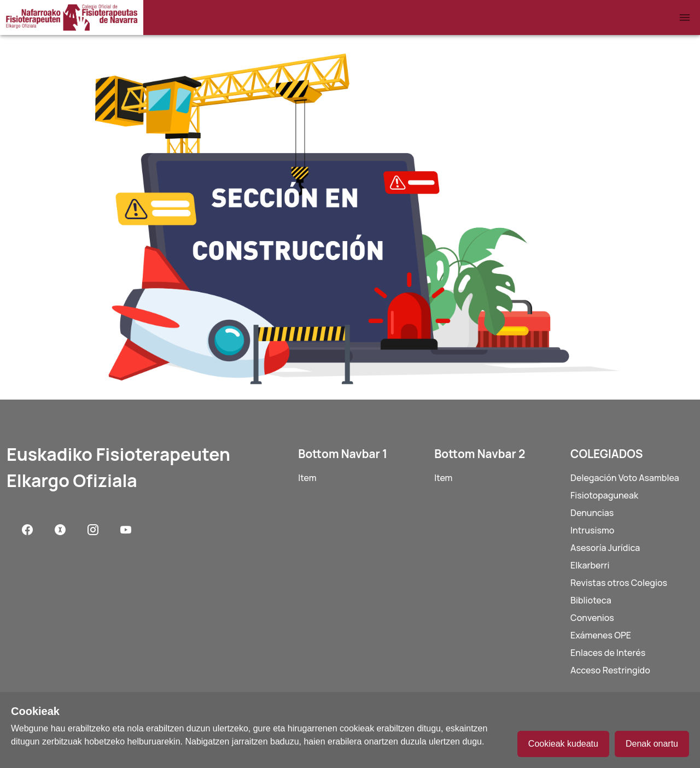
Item (307, 478)
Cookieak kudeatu (563, 744)
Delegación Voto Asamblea (625, 478)
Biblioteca (591, 600)
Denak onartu (652, 744)
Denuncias (592, 513)
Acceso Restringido (610, 670)
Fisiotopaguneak (604, 495)
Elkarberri (590, 565)
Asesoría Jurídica (605, 548)
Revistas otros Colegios (619, 583)
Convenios (592, 618)
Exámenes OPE (601, 635)
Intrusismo (592, 530)
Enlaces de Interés (608, 653)
